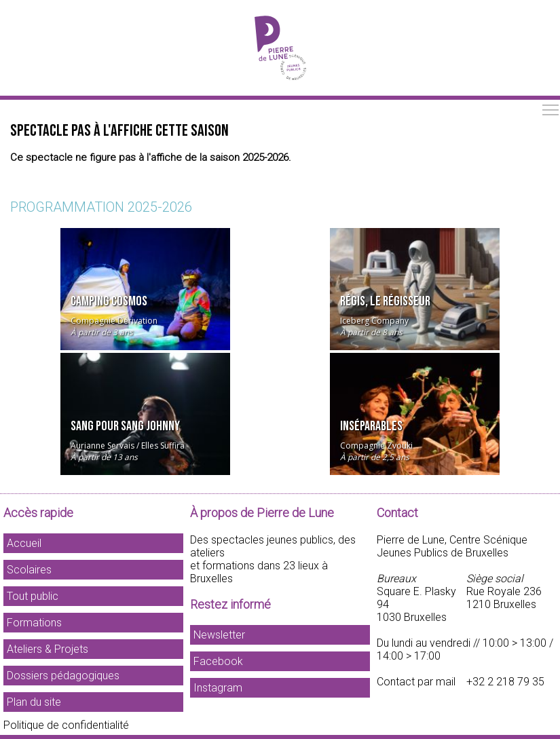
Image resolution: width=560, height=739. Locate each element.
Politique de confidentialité (66, 725)
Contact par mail (416, 682)
